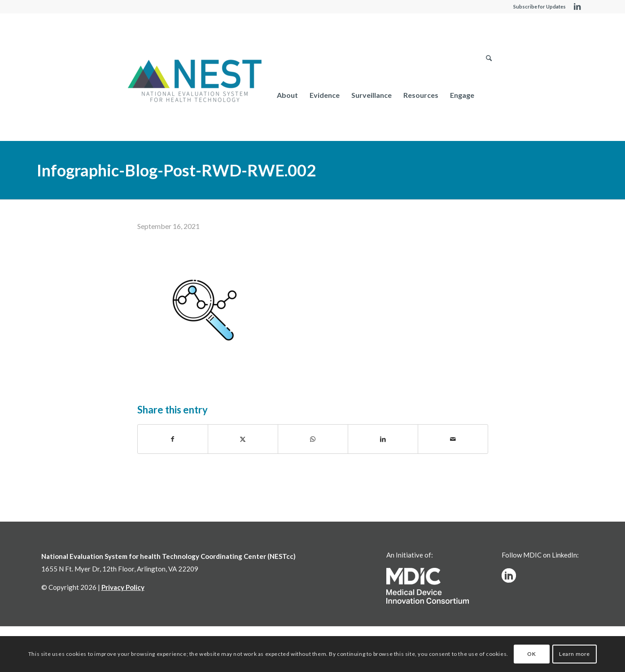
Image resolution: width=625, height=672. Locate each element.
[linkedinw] (509, 575)
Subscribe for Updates (540, 7)
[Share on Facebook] (173, 439)
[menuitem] (287, 95)
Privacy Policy (123, 587)
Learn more (575, 654)
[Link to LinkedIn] (577, 7)
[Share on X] (243, 439)
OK (531, 654)
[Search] (489, 95)
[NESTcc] (195, 82)
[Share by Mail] (453, 439)
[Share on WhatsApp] (313, 439)
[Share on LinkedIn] (383, 439)
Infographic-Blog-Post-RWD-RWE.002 (176, 170)
